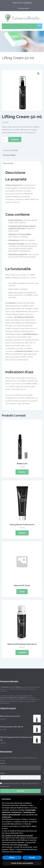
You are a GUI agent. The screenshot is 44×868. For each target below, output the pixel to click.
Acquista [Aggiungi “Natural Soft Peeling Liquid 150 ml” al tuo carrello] (22, 652)
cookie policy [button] (7, 817)
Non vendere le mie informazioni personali (17, 835)
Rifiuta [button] (12, 858)
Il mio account (23, 8)
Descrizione (8, 163)
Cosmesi (14, 150)
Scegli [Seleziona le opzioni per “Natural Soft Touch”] (22, 592)
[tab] (21, 163)
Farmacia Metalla (9, 155)
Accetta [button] (32, 858)
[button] (41, 799)
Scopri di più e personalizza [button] (22, 863)
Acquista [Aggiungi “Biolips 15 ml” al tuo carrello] (22, 472)
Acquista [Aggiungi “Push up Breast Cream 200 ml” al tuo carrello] (22, 533)
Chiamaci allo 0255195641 (22, 3)
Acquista (15, 139)
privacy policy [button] (23, 845)
